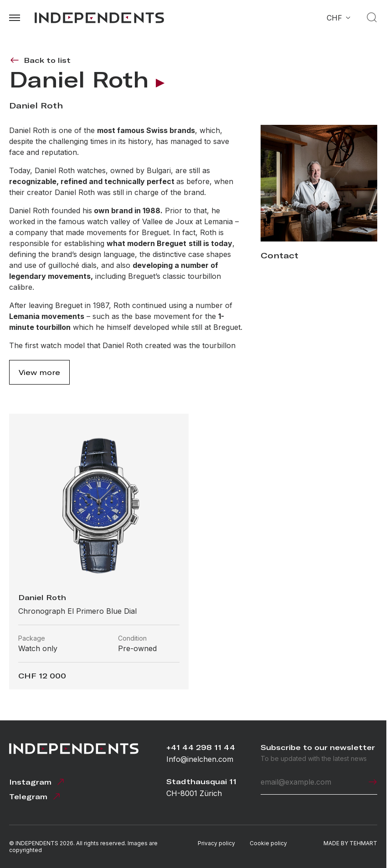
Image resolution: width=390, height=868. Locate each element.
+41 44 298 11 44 (201, 747)
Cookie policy (268, 843)
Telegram (36, 796)
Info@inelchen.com (200, 759)
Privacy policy (216, 843)
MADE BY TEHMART (350, 843)
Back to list (40, 60)
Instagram (38, 782)
